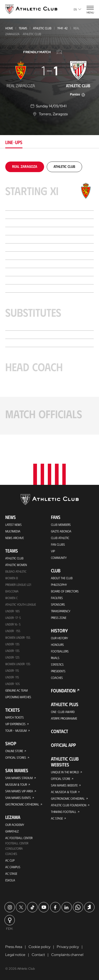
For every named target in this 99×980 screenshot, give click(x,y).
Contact (60, 731)
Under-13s (12, 644)
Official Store (61, 779)
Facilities (57, 598)
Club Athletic (60, 538)
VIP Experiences (15, 724)
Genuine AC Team (16, 690)
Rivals (55, 658)
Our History (59, 638)
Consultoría (14, 848)
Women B (12, 578)
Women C (11, 598)
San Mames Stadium (19, 778)
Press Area (14, 947)
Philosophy (59, 585)
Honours (57, 645)
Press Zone (59, 618)
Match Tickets (15, 717)
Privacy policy (68, 947)
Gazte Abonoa (61, 531)
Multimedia (13, 531)
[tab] (25, 166)
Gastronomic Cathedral (22, 804)
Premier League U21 (18, 585)
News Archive (15, 538)
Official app (63, 745)
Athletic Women (16, 565)
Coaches (11, 854)
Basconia (12, 591)
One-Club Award (63, 712)
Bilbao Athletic (16, 571)
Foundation (63, 691)
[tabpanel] (49, 298)
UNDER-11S (12, 670)
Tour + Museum (16, 730)
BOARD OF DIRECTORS (65, 591)
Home (9, 28)
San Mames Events (18, 798)
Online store (14, 751)
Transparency (61, 611)
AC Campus (13, 867)
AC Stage (11, 873)
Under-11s (12, 677)
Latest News (13, 524)
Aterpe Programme (64, 718)
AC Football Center (19, 838)
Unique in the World (65, 772)
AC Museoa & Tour (64, 792)
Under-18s (13, 611)
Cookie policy (39, 947)
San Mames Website (64, 785)
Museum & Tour (16, 784)
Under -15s (13, 631)
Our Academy (15, 825)
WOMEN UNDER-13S (18, 664)
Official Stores (16, 757)
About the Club (62, 578)
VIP (53, 551)
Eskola (10, 880)
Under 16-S (13, 624)
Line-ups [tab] (14, 142)
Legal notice (15, 955)
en (77, 9)
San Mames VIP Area (19, 791)
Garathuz (12, 831)
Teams (23, 28)
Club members (61, 524)
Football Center (17, 843)
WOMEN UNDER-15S (18, 637)
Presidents (58, 671)
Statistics (57, 664)
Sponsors (58, 604)
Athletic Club (42, 28)
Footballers (60, 651)
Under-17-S (13, 618)
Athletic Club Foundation (69, 805)
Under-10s (13, 684)
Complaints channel (67, 955)
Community (59, 558)
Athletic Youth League (21, 604)
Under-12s (12, 657)
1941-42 (62, 28)
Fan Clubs (58, 544)
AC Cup (10, 860)
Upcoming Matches (18, 697)
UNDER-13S (12, 651)
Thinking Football (64, 812)
